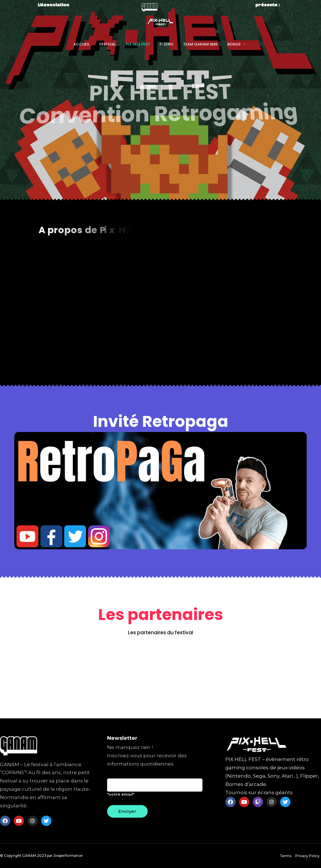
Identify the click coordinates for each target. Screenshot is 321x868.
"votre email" (155, 790)
